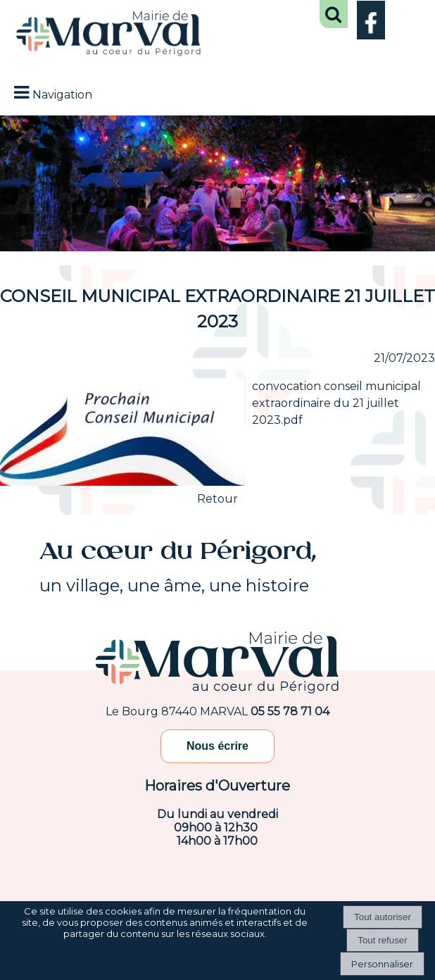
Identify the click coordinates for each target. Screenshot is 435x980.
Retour (217, 499)
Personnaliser (382, 964)
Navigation (62, 95)
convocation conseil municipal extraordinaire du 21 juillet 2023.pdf (336, 403)
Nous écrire (217, 746)
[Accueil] (109, 35)
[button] (334, 14)
